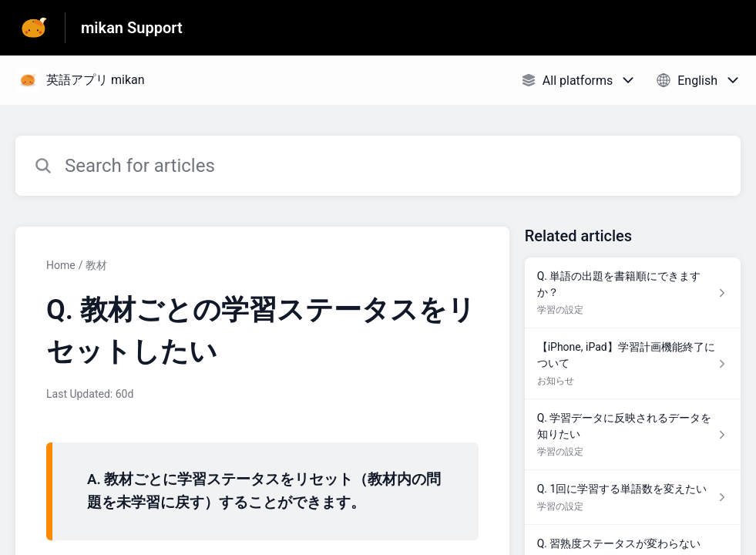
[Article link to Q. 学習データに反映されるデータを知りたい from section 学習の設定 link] (633, 435)
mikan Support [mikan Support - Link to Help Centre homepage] (132, 28)
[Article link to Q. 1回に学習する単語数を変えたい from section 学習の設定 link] (633, 498)
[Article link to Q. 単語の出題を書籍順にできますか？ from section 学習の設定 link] (633, 293)
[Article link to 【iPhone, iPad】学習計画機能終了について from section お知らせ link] (633, 364)
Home (61, 265)
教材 (96, 265)
